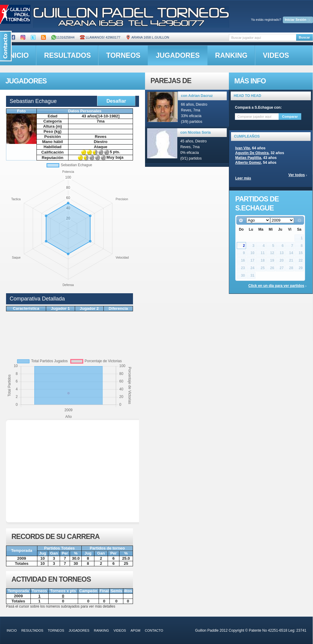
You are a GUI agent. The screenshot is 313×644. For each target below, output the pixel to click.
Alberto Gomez (248, 163)
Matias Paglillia (248, 158)
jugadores (178, 55)
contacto (154, 630)
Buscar (304, 37)
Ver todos (297, 175)
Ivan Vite (243, 148)
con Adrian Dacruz (197, 96)
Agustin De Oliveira (252, 153)
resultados (67, 55)
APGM (135, 630)
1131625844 (63, 37)
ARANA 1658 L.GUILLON (147, 37)
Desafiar (116, 101)
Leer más (243, 178)
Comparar (290, 117)
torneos (123, 55)
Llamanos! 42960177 (100, 37)
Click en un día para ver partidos (276, 286)
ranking (231, 55)
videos (276, 55)
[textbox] (262, 37)
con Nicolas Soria (196, 132)
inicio (12, 630)
